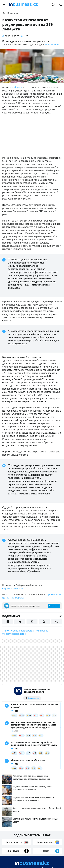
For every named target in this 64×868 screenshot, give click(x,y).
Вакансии (24, 841)
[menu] (4, 5)
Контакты (20, 837)
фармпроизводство (13, 588)
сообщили (16, 87)
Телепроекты (51, 837)
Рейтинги (40, 841)
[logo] (29, 5)
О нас (8, 837)
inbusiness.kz (52, 44)
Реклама (35, 837)
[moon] (53, 5)
